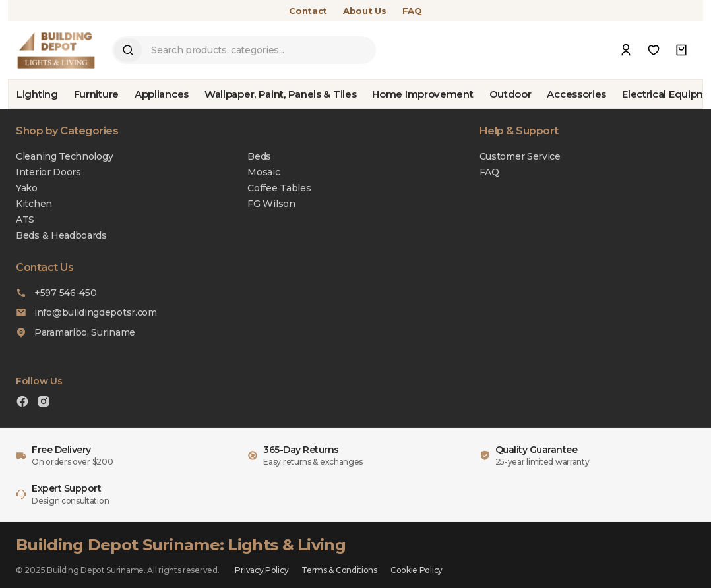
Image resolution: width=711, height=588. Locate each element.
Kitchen (34, 204)
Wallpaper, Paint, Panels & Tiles (280, 94)
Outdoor (510, 94)
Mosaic (263, 172)
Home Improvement (422, 94)
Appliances (162, 94)
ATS (25, 220)
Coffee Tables (279, 188)
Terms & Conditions (339, 570)
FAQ (412, 11)
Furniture (96, 94)
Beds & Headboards (61, 235)
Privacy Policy (262, 570)
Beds (259, 156)
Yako (27, 188)
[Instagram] (44, 403)
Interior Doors (48, 172)
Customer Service (520, 156)
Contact (308, 11)
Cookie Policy (417, 570)
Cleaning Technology (64, 156)
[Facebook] (22, 403)
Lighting (37, 94)
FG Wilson (271, 204)
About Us (365, 11)
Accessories (576, 94)
